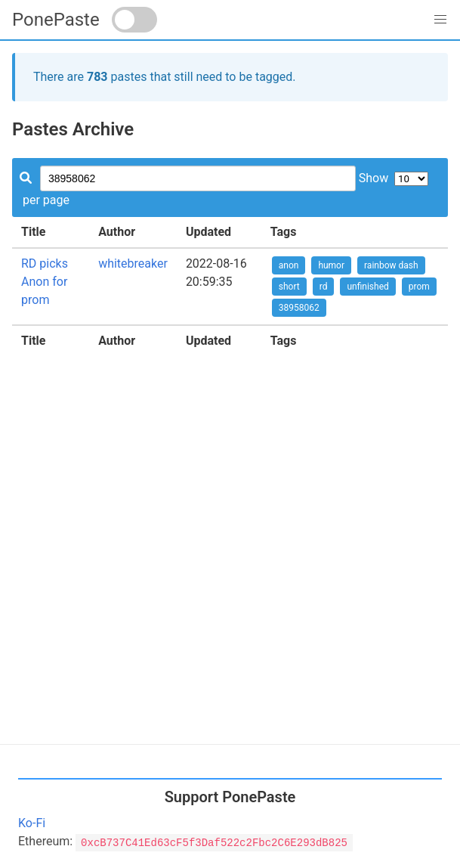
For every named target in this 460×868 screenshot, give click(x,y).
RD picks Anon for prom (45, 282)
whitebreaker (133, 263)
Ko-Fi (32, 823)
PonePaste (56, 20)
